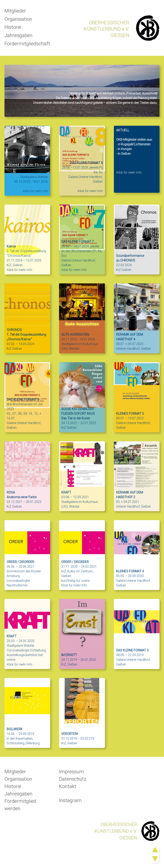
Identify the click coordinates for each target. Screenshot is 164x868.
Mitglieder (15, 11)
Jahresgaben (18, 36)
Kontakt (68, 786)
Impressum (72, 772)
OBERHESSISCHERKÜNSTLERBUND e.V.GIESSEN (107, 29)
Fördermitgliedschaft (27, 44)
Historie (13, 28)
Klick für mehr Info (74, 585)
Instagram (70, 800)
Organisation (18, 19)
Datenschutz (73, 779)
